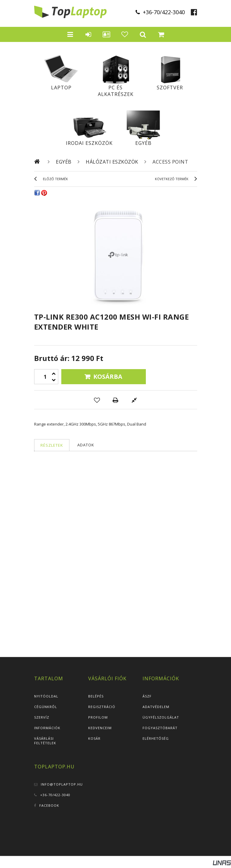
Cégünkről (46, 707)
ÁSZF (147, 696)
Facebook (49, 805)
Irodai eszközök (89, 143)
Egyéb (143, 143)
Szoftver (170, 88)
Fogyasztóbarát (160, 728)
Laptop (61, 88)
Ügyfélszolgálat (161, 717)
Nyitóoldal (46, 696)
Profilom (98, 717)
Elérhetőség (156, 738)
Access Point (170, 162)
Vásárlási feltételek (45, 741)
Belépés (96, 696)
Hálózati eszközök (112, 162)
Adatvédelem (156, 707)
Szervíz (42, 717)
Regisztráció (102, 707)
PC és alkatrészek (116, 91)
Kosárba (108, 377)
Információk (47, 728)
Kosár (94, 738)
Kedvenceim (100, 728)
